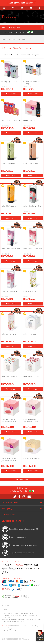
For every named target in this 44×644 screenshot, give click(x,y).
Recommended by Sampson (28, 55)
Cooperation (8, 515)
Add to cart (11, 94)
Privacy (4, 609)
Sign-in (16, 27)
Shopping (7, 509)
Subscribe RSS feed (13, 521)
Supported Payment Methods (12, 578)
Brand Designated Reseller (11, 562)
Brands (8, 55)
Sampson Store (10, 502)
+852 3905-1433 (19, 32)
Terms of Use (6, 605)
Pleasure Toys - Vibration (18, 48)
